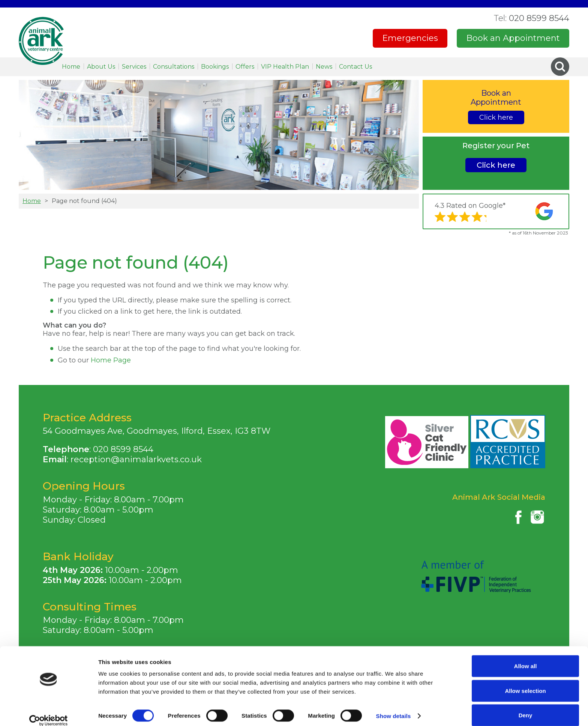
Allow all (526, 657)
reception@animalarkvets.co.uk (136, 459)
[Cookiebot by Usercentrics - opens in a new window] (49, 711)
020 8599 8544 (532, 18)
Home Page (111, 360)
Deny (526, 706)
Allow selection (525, 682)
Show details (394, 707)
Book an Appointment (513, 38)
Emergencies (410, 38)
